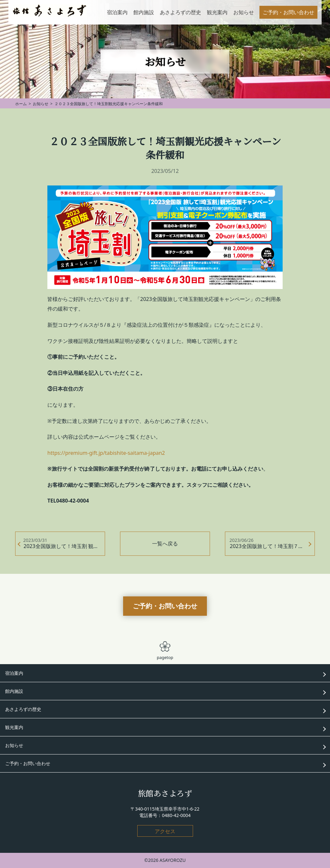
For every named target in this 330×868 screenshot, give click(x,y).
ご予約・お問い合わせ (165, 606)
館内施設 (14, 691)
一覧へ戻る (165, 544)
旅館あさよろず (165, 793)
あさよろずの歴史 (23, 709)
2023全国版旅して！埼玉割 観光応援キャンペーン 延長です (64, 546)
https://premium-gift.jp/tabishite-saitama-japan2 (106, 453)
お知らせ (14, 745)
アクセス (165, 831)
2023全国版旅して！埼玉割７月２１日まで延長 (272, 546)
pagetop (165, 651)
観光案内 (14, 727)
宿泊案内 (14, 673)
